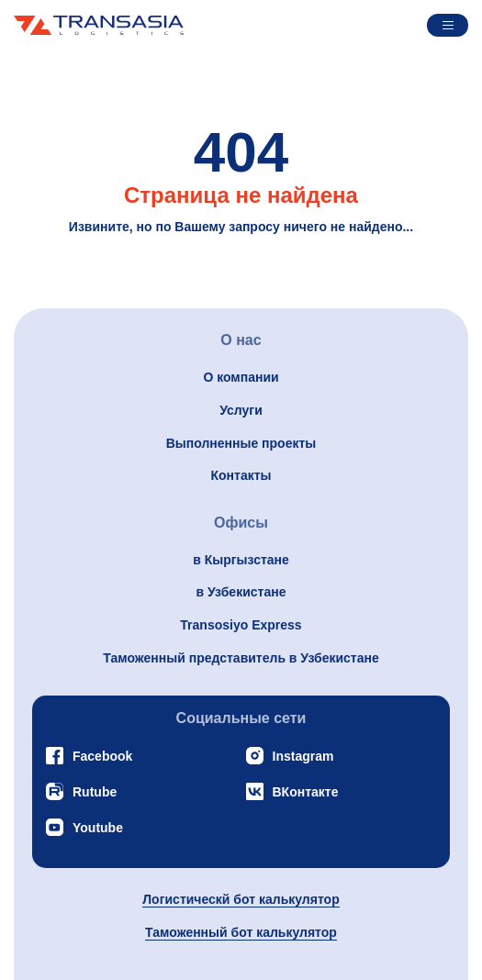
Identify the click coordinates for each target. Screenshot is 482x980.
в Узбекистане (241, 592)
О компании (241, 377)
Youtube (84, 827)
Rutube (81, 791)
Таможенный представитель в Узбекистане (241, 658)
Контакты (241, 475)
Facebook (89, 756)
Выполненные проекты (241, 443)
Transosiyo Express (241, 625)
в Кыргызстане (241, 560)
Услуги (241, 410)
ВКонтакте (292, 791)
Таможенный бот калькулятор (241, 932)
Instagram (290, 756)
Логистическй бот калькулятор (241, 899)
